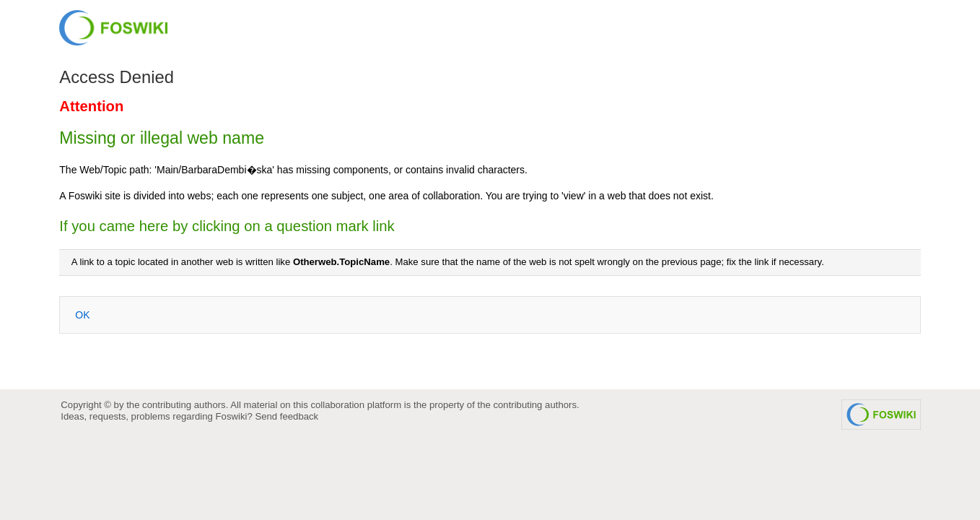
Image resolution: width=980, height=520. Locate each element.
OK (82, 315)
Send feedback (286, 416)
